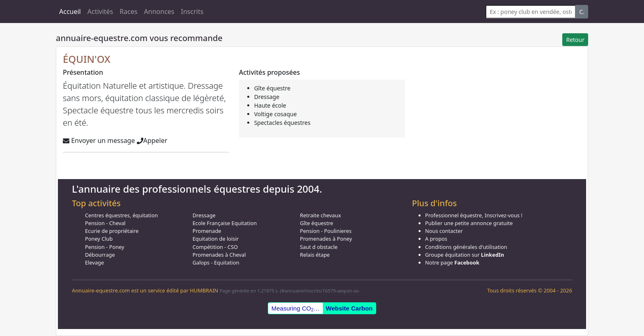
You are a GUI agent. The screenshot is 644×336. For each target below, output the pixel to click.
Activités (100, 12)
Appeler (152, 140)
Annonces (159, 12)
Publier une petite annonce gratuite (469, 223)
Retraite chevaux (320, 215)
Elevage (94, 262)
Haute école (270, 105)
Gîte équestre (273, 88)
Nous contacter (444, 231)
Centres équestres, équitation (121, 215)
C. (582, 12)
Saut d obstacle (319, 247)
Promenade (207, 231)
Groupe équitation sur (465, 255)
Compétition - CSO (215, 247)
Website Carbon (349, 308)
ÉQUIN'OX (87, 59)
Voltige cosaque (276, 114)
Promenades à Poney (326, 239)
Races (128, 12)
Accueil (70, 12)
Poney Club (99, 239)
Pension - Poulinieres (326, 231)
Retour (575, 40)
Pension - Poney (105, 247)
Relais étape (315, 255)
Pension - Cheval (105, 223)
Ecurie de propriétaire (112, 231)
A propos (436, 239)
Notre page (452, 262)
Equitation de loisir (216, 239)
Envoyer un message (99, 140)
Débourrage (100, 255)
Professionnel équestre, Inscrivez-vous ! (474, 215)
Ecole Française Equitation (225, 223)
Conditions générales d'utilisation (466, 247)
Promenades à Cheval (219, 255)
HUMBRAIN (204, 290)
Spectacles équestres (282, 123)
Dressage (267, 97)
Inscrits (192, 12)
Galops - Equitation (216, 262)
